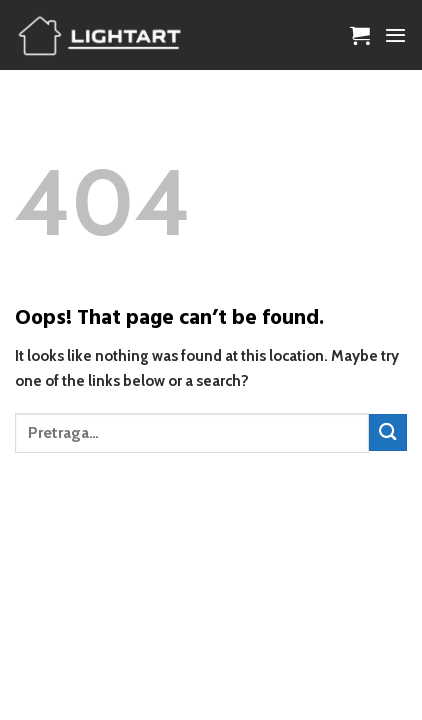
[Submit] (388, 432)
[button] (360, 35)
